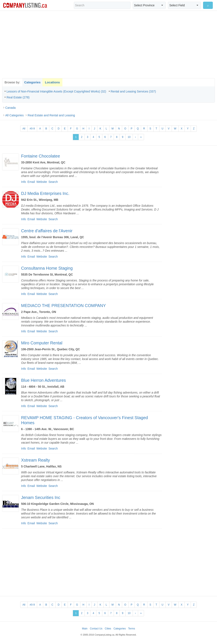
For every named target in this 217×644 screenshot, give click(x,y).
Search (53, 182)
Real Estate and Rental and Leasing (51, 115)
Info (24, 182)
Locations (52, 82)
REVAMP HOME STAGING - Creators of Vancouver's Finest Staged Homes (84, 420)
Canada (10, 108)
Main (85, 629)
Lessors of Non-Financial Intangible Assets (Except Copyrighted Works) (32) (56, 91)
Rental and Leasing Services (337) (133, 91)
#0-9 (32, 129)
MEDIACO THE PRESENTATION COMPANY (63, 306)
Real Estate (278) (18, 97)
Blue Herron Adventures (43, 380)
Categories (32, 82)
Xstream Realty (36, 460)
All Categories (14, 115)
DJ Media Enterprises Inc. (45, 193)
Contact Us (96, 629)
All (24, 129)
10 (129, 137)
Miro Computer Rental (42, 343)
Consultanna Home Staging (47, 268)
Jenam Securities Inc (41, 497)
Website (42, 182)
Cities (108, 629)
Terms (132, 629)
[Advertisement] (109, 44)
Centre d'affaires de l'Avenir (47, 231)
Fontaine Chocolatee (41, 156)
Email (31, 182)
